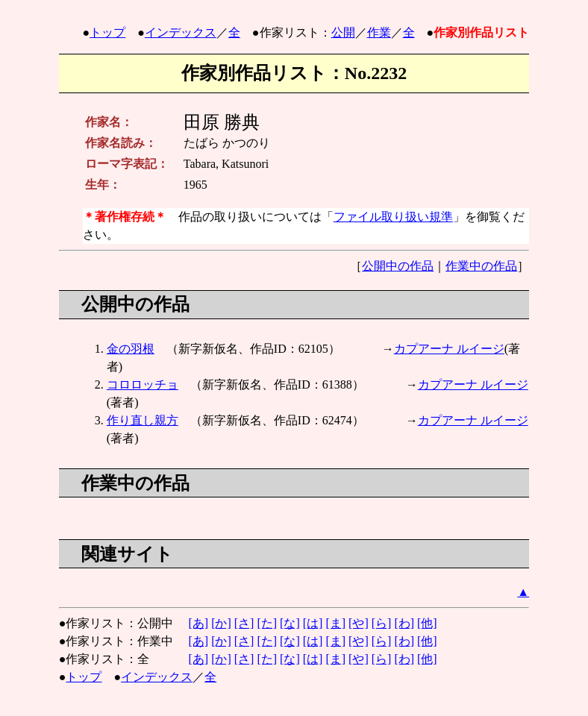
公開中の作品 (398, 266)
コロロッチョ (143, 384)
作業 (379, 32)
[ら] (382, 623)
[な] (290, 623)
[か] (221, 623)
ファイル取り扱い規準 (393, 217)
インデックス (181, 32)
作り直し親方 (143, 420)
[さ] (244, 623)
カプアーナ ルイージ (449, 349)
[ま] (335, 623)
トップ (107, 32)
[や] (359, 623)
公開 (343, 32)
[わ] (404, 623)
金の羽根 (131, 349)
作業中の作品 (481, 266)
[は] (313, 623)
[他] (427, 623)
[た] (267, 623)
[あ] (198, 623)
